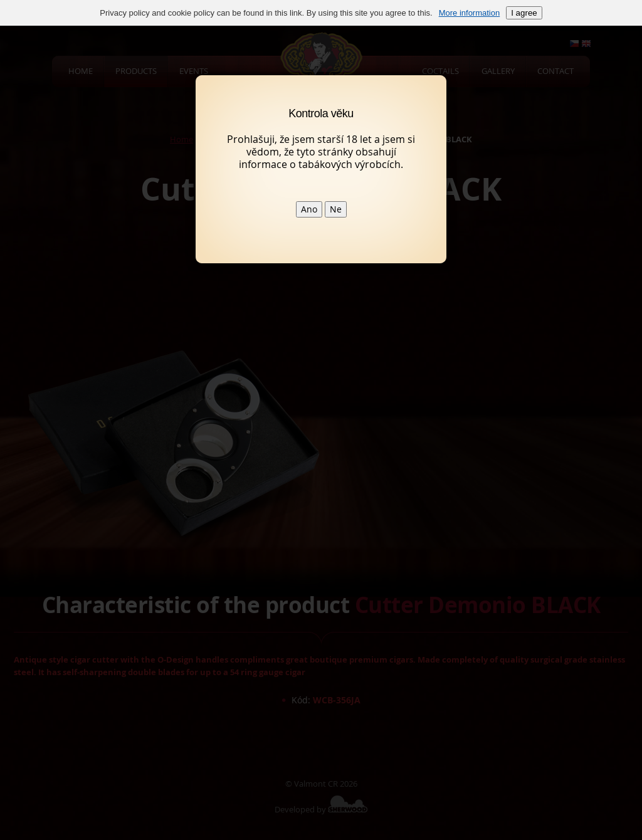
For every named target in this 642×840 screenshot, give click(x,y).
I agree (524, 13)
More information (470, 13)
